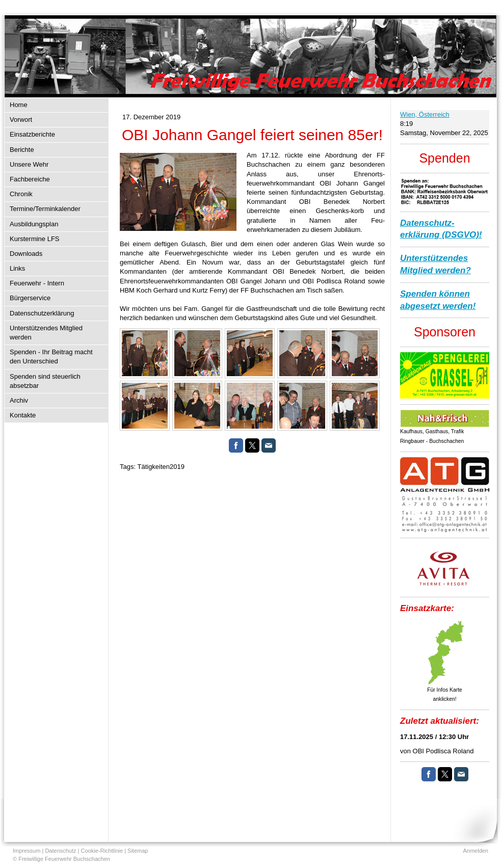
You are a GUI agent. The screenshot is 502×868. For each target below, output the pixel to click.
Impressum (27, 851)
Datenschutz (60, 851)
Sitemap (138, 851)
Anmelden (475, 851)
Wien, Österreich (425, 114)
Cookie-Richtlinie (102, 851)
